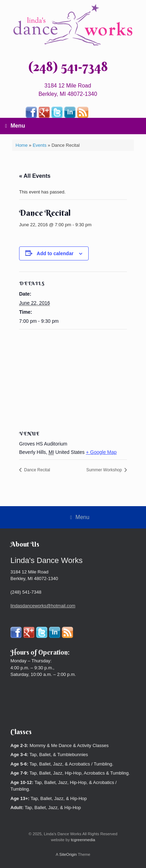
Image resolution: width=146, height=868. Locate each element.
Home (22, 145)
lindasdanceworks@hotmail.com (43, 606)
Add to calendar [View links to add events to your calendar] (55, 253)
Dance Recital (36, 470)
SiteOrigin (68, 854)
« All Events (35, 176)
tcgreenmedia (83, 840)
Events (40, 145)
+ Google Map (101, 452)
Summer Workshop (105, 470)
